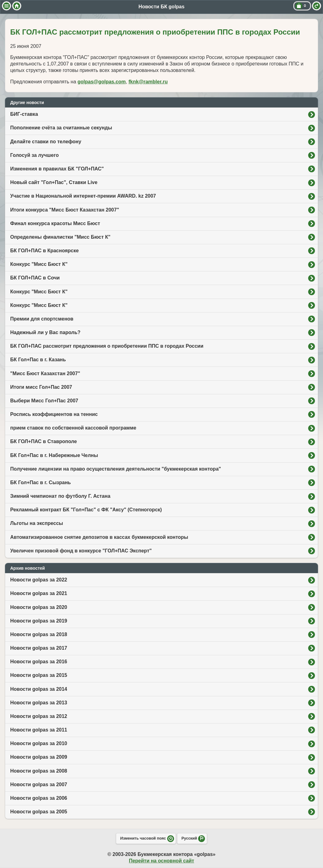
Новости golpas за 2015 (39, 675)
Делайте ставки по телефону (46, 142)
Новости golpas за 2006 (39, 798)
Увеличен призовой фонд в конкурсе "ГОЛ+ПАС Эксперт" (81, 551)
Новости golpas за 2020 (39, 607)
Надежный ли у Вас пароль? (45, 332)
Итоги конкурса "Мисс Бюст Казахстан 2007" (65, 210)
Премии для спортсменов (42, 319)
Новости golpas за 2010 (39, 743)
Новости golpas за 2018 (39, 634)
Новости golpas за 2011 (39, 730)
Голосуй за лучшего (34, 155)
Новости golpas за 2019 (39, 621)
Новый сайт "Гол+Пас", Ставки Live (54, 182)
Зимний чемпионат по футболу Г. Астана (60, 496)
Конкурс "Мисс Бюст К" (39, 264)
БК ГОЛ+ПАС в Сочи (35, 278)
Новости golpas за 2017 (39, 648)
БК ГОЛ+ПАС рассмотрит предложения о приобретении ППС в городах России (107, 346)
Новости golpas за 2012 (39, 716)
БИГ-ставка (24, 114)
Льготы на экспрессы (37, 523)
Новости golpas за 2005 (39, 812)
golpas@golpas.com (102, 82)
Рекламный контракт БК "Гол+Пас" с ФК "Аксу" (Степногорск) (86, 510)
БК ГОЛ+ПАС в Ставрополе (44, 441)
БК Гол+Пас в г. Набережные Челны (54, 455)
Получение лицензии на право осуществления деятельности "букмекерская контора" (116, 469)
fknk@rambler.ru (148, 82)
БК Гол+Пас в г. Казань (38, 360)
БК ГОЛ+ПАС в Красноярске (45, 251)
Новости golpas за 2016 (39, 662)
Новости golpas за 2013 (39, 703)
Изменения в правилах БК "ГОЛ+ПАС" (57, 169)
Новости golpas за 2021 (39, 593)
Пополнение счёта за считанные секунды (61, 128)
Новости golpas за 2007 (39, 784)
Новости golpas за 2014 (39, 689)
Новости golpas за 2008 (39, 771)
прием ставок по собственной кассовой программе (73, 428)
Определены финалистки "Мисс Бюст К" (60, 237)
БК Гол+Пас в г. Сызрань (40, 482)
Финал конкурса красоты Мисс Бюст (55, 223)
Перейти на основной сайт (161, 861)
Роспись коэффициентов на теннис (54, 414)
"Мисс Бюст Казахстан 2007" (45, 373)
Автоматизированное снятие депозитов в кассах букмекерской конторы (99, 537)
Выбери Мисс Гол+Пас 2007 (44, 401)
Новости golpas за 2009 (39, 757)
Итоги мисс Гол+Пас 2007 (41, 387)
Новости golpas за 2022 (39, 580)
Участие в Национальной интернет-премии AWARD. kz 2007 (83, 196)
